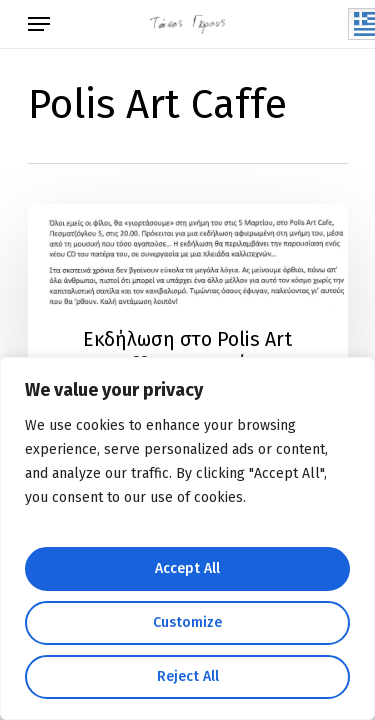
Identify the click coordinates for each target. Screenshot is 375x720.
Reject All (188, 676)
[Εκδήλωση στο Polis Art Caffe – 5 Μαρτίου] (188, 311)
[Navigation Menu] (39, 24)
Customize (187, 622)
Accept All (187, 568)
